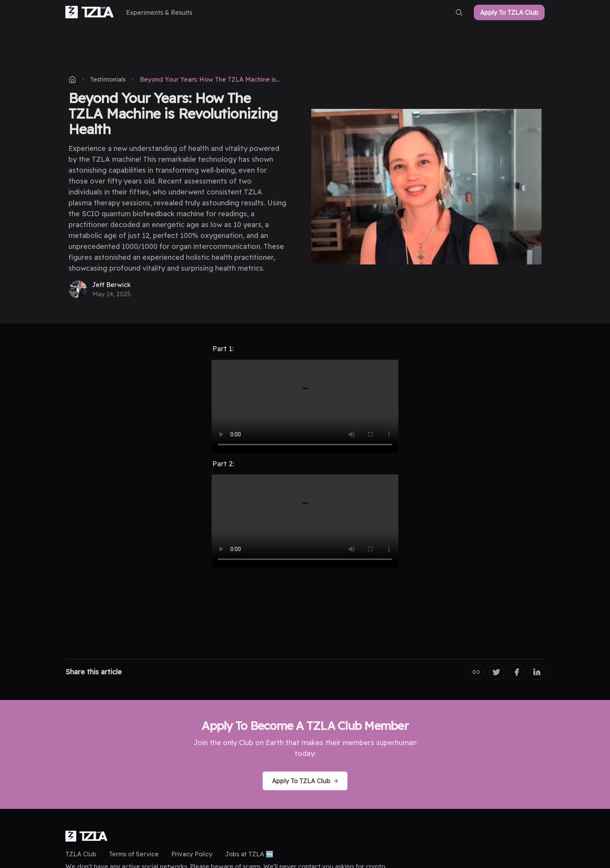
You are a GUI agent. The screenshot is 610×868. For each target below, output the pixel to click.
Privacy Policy (192, 854)
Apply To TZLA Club (509, 12)
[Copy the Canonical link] (476, 672)
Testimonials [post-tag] (108, 79)
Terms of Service (134, 854)
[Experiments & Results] (159, 12)
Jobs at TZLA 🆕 (249, 854)
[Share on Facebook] (517, 672)
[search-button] (459, 12)
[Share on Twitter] (496, 672)
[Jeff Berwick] (100, 289)
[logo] (86, 836)
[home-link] (89, 13)
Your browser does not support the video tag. (305, 406)
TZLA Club (81, 854)
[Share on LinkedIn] (537, 672)
